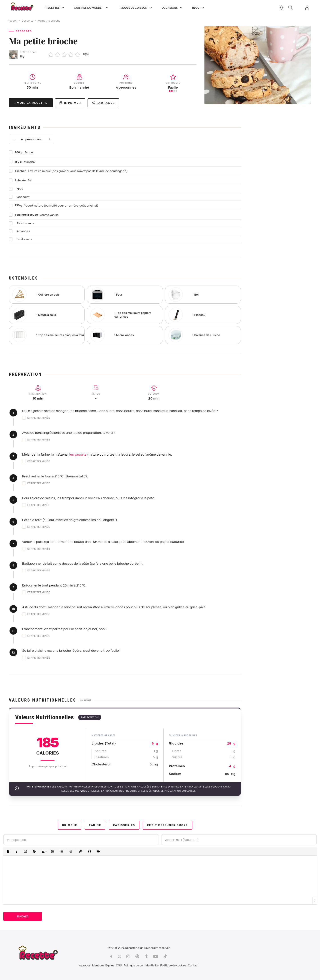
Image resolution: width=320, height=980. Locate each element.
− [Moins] (14, 139)
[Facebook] (111, 956)
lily (22, 56)
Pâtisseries (124, 825)
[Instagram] (128, 956)
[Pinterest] (137, 956)
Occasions (173, 8)
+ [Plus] (49, 139)
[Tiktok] (165, 956)
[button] (8, 851)
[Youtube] (156, 956)
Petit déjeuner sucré (167, 825)
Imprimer (70, 103)
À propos (85, 965)
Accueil (12, 21)
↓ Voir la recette (31, 103)
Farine (95, 825)
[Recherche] (290, 8)
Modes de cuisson (137, 8)
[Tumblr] (146, 956)
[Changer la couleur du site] (282, 8)
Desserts (28, 21)
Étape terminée (36, 418)
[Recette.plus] (25, 8)
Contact (193, 965)
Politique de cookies (173, 965)
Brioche (70, 825)
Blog (199, 8)
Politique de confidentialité (141, 965)
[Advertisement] (280, 182)
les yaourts (78, 454)
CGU (119, 965)
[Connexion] (307, 8)
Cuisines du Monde (93, 8)
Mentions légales (103, 965)
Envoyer (23, 916)
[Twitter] (119, 956)
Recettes (55, 8)
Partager (103, 103)
